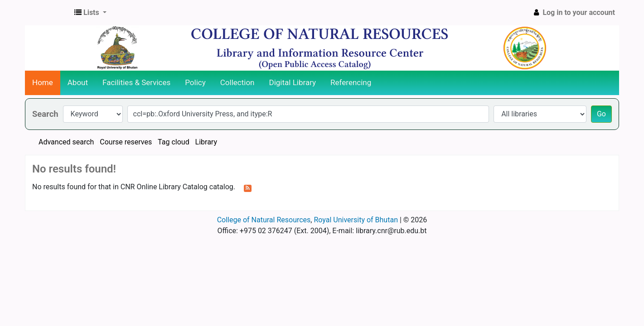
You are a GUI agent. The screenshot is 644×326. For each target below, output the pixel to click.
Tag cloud (174, 142)
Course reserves (126, 142)
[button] (90, 13)
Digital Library (293, 82)
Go (601, 114)
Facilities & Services (136, 82)
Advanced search (66, 142)
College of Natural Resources (264, 220)
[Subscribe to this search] (248, 187)
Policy (195, 82)
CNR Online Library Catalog (48, 13)
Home (43, 82)
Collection (237, 82)
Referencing (351, 82)
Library (206, 142)
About (78, 82)
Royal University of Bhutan (356, 220)
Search (45, 114)
